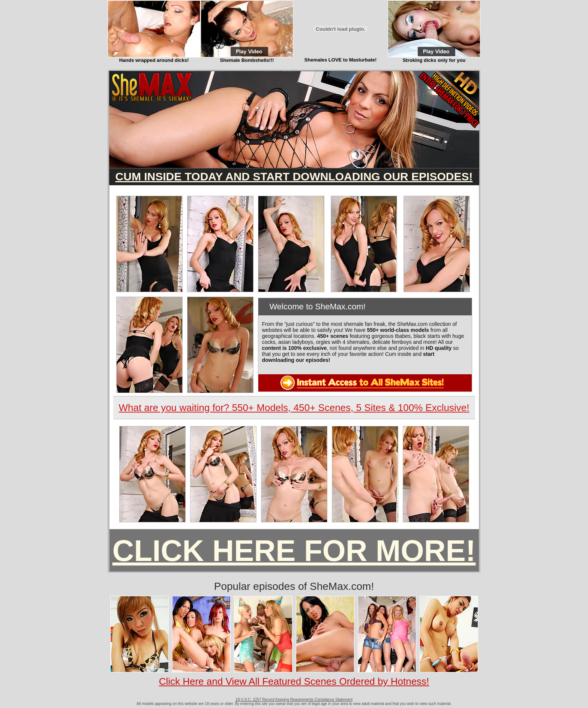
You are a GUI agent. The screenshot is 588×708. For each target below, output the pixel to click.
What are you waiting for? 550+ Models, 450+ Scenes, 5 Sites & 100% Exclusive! (294, 408)
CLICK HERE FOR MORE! (294, 551)
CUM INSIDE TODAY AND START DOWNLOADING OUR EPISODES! (294, 176)
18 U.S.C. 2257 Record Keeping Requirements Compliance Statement (294, 700)
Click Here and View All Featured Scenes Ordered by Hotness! (294, 681)
